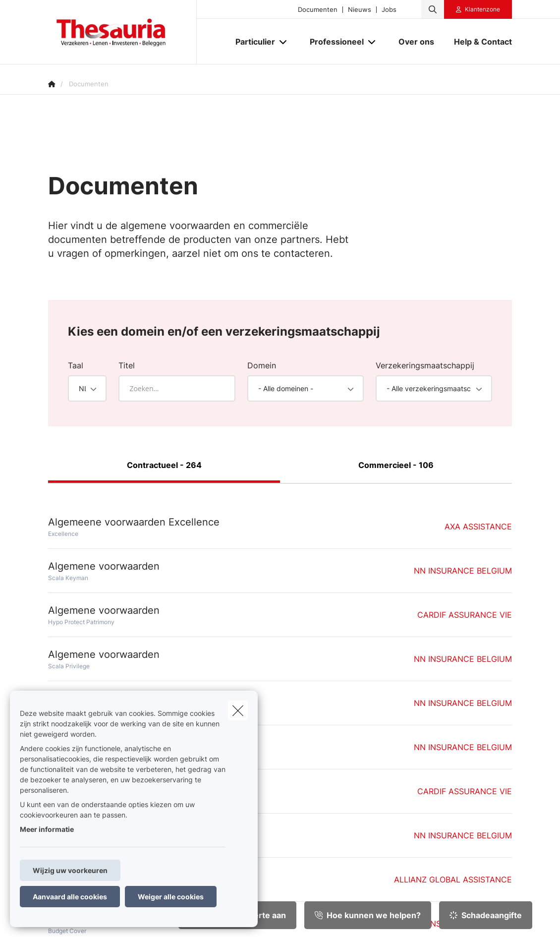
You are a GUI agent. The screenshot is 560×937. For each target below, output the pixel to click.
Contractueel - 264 (164, 465)
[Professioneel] (333, 42)
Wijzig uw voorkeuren (70, 870)
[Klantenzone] (478, 9)
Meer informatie (47, 829)
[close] (238, 710)
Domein (262, 365)
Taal (76, 365)
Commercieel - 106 (396, 465)
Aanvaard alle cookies (70, 897)
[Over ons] (416, 42)
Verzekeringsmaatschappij (425, 365)
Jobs (389, 10)
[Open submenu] (284, 42)
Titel (127, 365)
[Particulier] (252, 42)
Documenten (318, 10)
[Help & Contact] (478, 42)
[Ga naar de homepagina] (122, 32)
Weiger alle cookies (171, 897)
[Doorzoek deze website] (433, 9)
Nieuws (360, 10)
